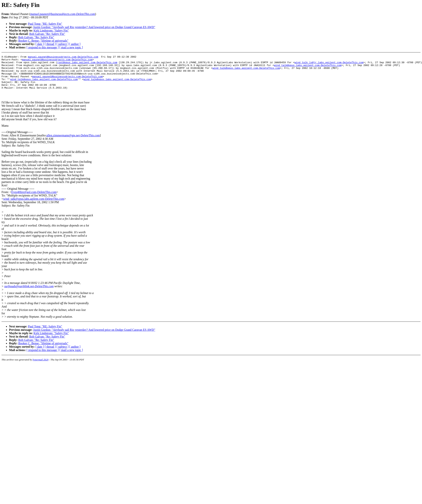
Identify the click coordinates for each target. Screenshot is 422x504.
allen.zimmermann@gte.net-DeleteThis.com (73, 144)
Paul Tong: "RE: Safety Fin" (45, 24)
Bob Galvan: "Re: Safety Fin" (47, 34)
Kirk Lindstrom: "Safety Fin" (51, 30)
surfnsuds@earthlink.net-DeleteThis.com (29, 295)
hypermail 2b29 (41, 368)
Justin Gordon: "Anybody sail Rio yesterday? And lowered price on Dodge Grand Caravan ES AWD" (94, 27)
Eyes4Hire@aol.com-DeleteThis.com (34, 200)
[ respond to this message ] (43, 47)
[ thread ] (50, 44)
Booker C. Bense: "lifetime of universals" (43, 41)
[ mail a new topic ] (71, 47)
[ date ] (40, 44)
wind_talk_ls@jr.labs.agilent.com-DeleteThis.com (329, 64)
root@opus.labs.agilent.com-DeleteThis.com (87, 64)
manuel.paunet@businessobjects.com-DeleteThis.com (63, 57)
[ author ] (75, 44)
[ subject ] (63, 44)
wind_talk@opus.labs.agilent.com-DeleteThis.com (308, 67)
